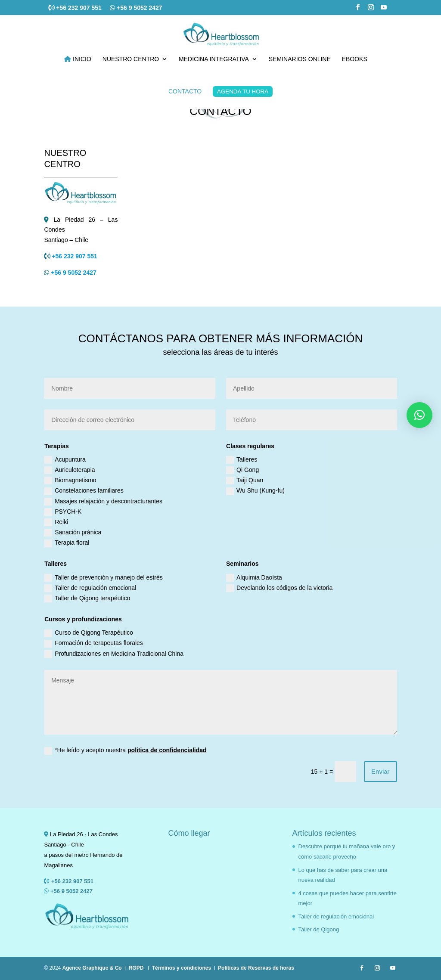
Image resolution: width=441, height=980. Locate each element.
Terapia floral (67, 543)
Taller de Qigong (319, 929)
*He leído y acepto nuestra (125, 751)
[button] (419, 415)
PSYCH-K (63, 512)
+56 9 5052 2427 (140, 8)
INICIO (78, 59)
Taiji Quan (245, 481)
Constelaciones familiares (84, 491)
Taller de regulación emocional (90, 588)
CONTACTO (185, 91)
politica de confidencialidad (167, 750)
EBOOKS (355, 59)
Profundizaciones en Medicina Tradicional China (114, 654)
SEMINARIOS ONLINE (300, 59)
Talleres (242, 460)
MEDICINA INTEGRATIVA (214, 59)
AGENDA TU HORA (243, 91)
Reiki (56, 522)
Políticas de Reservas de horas (256, 968)
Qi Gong (242, 470)
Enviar (380, 771)
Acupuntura (65, 460)
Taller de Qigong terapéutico (87, 599)
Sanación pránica (73, 533)
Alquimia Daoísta (254, 578)
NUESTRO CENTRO (131, 59)
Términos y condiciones (182, 968)
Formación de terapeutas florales (94, 643)
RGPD (136, 968)
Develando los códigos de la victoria (279, 588)
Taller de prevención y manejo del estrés (104, 578)
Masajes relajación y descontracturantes (103, 502)
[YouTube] (384, 10)
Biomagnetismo (70, 481)
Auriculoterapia (70, 470)
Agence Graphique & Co (92, 968)
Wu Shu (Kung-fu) (255, 491)
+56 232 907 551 (79, 8)
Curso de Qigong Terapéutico (89, 633)
